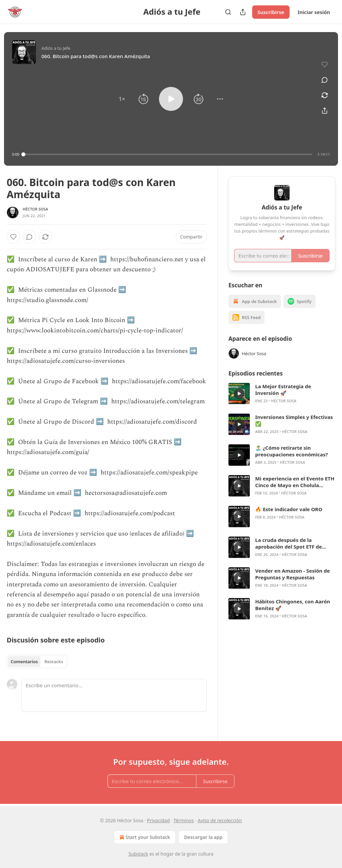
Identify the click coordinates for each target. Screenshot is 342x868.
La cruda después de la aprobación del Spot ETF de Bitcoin (289, 543)
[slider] (168, 154)
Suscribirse (271, 12)
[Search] (228, 12)
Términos (184, 820)
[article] (282, 394)
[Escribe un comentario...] (114, 695)
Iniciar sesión (314, 12)
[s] (239, 394)
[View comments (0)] (325, 80)
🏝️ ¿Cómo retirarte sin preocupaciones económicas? (292, 451)
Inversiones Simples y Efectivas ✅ (294, 420)
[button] (122, 99)
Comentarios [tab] (24, 662)
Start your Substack (144, 837)
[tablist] (37, 662)
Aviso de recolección (220, 820)
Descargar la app (203, 837)
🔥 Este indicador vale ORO (289, 509)
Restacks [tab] (54, 662)
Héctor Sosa (35, 209)
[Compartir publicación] (243, 12)
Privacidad (158, 820)
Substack (138, 854)
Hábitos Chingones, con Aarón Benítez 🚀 (293, 605)
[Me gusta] (13, 237)
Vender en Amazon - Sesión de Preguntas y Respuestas (293, 574)
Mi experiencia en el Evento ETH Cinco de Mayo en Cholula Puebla (295, 482)
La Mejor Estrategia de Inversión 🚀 (283, 390)
